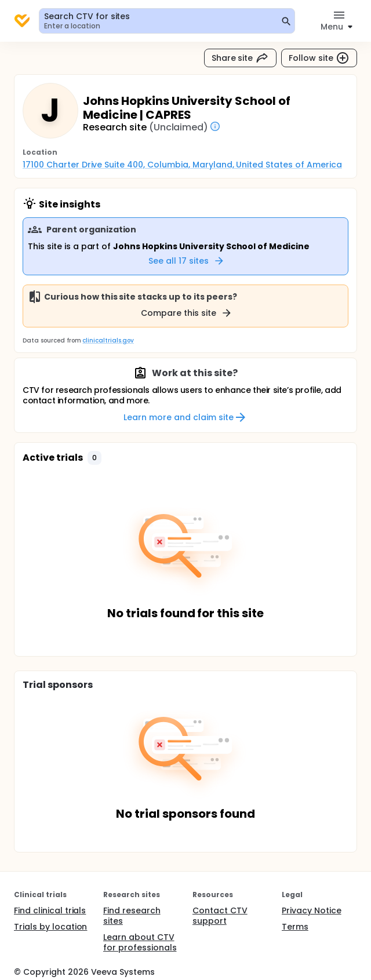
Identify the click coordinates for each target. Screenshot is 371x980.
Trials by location (50, 927)
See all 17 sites (187, 261)
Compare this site (187, 313)
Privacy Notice (312, 910)
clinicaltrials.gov (108, 340)
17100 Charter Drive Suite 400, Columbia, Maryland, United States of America (182, 165)
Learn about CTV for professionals (140, 942)
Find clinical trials (50, 910)
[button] (94, 458)
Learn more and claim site (185, 417)
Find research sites (132, 916)
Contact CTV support (220, 916)
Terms (295, 927)
